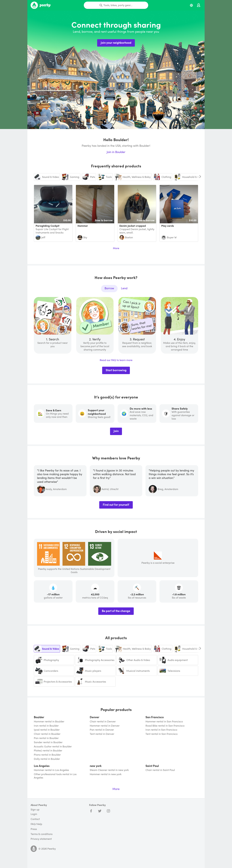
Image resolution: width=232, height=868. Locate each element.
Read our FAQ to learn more (116, 360)
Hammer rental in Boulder (49, 722)
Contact (35, 819)
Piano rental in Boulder (47, 755)
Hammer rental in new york (106, 774)
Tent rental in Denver (102, 734)
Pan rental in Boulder (46, 738)
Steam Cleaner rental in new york (109, 770)
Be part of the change (116, 611)
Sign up (35, 809)
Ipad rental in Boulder (47, 730)
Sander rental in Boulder (48, 742)
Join (116, 431)
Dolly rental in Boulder (47, 759)
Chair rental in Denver (103, 722)
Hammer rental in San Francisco (164, 722)
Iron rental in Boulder (46, 726)
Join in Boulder (116, 152)
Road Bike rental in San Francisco (165, 726)
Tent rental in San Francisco (162, 734)
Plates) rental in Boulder (48, 751)
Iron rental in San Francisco (161, 730)
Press (34, 829)
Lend (124, 288)
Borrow (109, 288)
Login (34, 814)
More (116, 248)
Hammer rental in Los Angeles (51, 770)
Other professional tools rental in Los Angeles (55, 776)
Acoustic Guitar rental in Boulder (53, 746)
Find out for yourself (116, 504)
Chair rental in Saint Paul (160, 770)
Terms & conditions (42, 834)
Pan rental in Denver (102, 730)
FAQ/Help (36, 824)
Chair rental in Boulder (47, 734)
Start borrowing (116, 370)
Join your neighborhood (116, 42)
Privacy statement (41, 839)
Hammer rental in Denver (105, 726)
